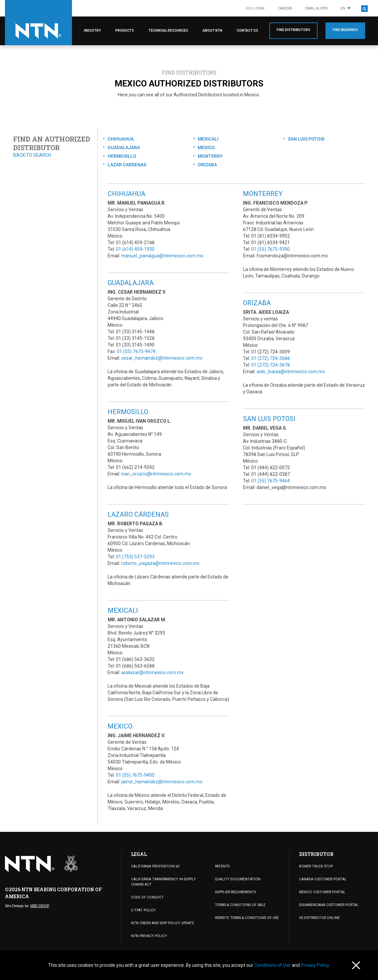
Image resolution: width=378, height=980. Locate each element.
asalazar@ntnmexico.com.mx (152, 672)
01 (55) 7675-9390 (271, 249)
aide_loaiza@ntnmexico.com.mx (291, 372)
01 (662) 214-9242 (135, 467)
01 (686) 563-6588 (135, 666)
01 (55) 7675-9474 (136, 351)
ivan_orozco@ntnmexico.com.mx (156, 474)
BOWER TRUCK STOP (315, 866)
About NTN (212, 31)
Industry (92, 31)
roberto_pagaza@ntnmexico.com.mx (160, 563)
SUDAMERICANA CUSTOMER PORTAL (328, 905)
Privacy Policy (315, 965)
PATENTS (222, 866)
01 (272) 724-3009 (271, 352)
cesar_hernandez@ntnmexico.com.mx (162, 358)
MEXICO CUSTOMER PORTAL (321, 892)
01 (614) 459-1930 (135, 249)
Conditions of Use (273, 965)
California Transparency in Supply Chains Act (162, 882)
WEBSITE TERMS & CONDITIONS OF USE (245, 918)
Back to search (32, 155)
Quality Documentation (236, 879)
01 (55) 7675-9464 (271, 481)
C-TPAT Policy (142, 910)
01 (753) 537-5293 (135, 557)
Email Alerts (316, 8)
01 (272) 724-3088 (271, 358)
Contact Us (247, 31)
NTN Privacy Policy (148, 936)
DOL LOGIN (255, 8)
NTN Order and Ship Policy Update (161, 923)
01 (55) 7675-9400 (135, 775)
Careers (285, 8)
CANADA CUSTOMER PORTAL (322, 879)
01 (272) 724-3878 (271, 365)
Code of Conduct (147, 897)
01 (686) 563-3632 (135, 659)
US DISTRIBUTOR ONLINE (318, 918)
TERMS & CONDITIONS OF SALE (239, 905)
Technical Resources (168, 31)
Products (125, 31)
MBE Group (40, 906)
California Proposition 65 (155, 866)
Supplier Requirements (235, 892)
